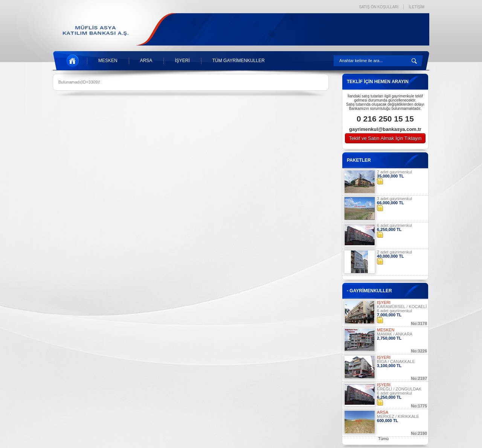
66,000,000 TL (390, 203)
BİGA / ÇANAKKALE (396, 361)
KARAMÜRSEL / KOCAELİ (402, 307)
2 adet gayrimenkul (394, 172)
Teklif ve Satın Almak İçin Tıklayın (385, 138)
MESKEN (108, 61)
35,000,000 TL (390, 176)
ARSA (146, 61)
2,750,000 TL (389, 338)
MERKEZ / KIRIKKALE (398, 416)
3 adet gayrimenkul (394, 199)
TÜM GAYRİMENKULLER (239, 61)
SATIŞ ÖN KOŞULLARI (379, 7)
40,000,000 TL (390, 256)
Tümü (383, 439)
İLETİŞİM (416, 7)
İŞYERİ (182, 61)
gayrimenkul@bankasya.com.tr (385, 129)
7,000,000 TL (389, 315)
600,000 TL (387, 421)
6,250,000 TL (389, 229)
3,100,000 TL (389, 366)
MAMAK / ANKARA (395, 334)
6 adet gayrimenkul (394, 225)
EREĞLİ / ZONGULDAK (399, 389)
